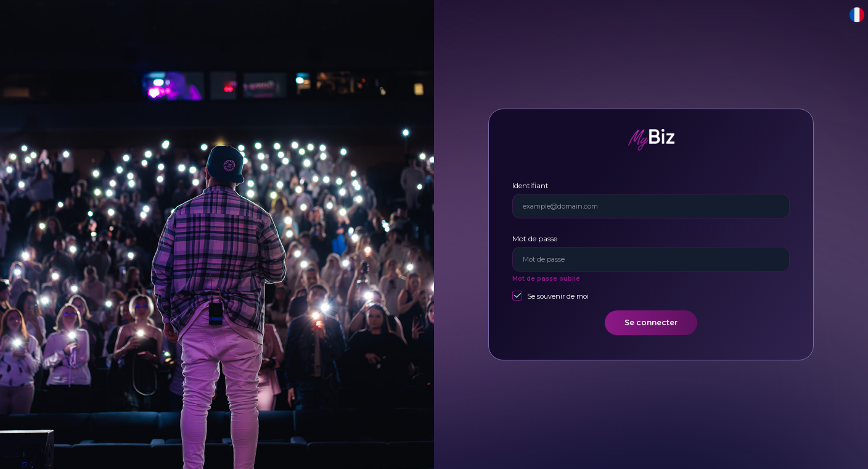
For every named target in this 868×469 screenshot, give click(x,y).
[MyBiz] (651, 139)
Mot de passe (535, 239)
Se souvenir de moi (558, 296)
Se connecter (651, 322)
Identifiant (530, 185)
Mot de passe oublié (546, 279)
